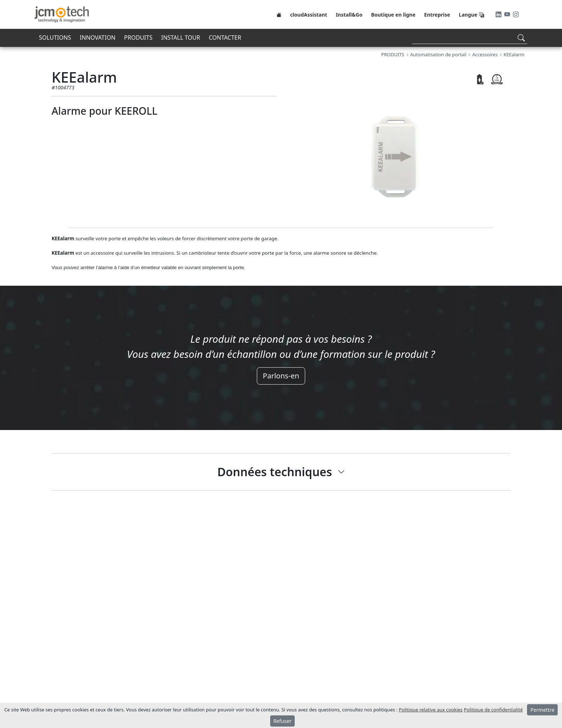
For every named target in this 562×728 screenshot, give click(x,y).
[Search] (470, 38)
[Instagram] (516, 14)
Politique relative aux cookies (431, 710)
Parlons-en (281, 376)
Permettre (542, 710)
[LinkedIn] (499, 14)
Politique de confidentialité (493, 710)
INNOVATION (98, 38)
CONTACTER (225, 38)
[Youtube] (508, 14)
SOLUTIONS (55, 38)
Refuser (282, 721)
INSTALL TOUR (181, 38)
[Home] (279, 14)
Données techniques (275, 472)
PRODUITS (138, 38)
